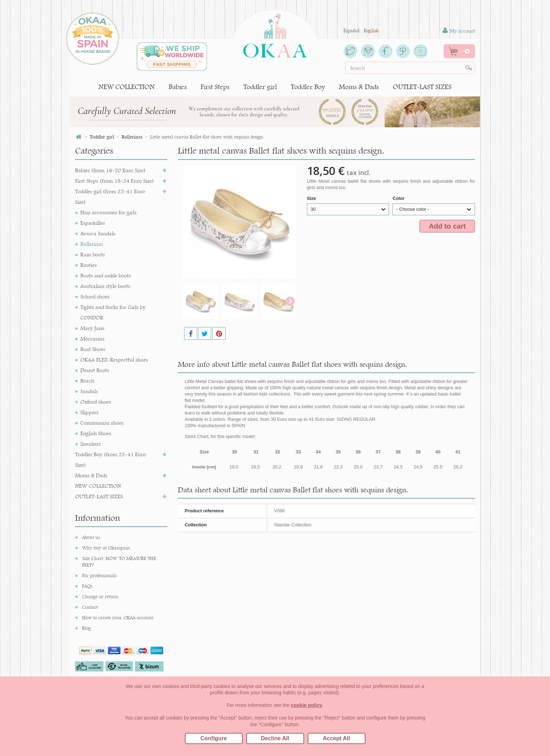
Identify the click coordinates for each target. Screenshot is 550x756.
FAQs (87, 586)
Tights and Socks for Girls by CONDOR (113, 312)
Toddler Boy (308, 87)
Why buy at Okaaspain (106, 548)
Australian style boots (105, 286)
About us (91, 537)
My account (459, 31)
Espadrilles (93, 223)
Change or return (100, 596)
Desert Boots (95, 370)
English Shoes (96, 433)
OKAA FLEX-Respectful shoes (114, 360)
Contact (90, 607)
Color (399, 198)
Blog (86, 628)
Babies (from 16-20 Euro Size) (110, 170)
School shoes (95, 296)
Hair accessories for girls (108, 212)
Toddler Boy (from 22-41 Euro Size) (110, 460)
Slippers (89, 412)
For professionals (99, 575)
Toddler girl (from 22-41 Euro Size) (110, 197)
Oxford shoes (96, 402)
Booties (89, 265)
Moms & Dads (359, 87)
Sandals (89, 391)
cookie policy (307, 705)
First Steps (215, 87)
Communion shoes (102, 423)
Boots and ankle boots (106, 275)
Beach (87, 381)
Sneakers (90, 444)
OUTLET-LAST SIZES (422, 87)
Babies (178, 87)
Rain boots (93, 254)
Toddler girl (260, 87)
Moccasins (92, 339)
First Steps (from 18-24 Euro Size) (115, 181)
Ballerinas (92, 244)
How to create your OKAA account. (118, 617)
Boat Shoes (93, 349)
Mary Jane (92, 328)
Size (312, 198)
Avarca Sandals (98, 233)
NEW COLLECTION (127, 87)
